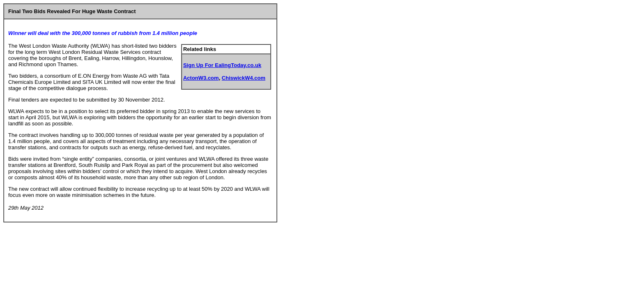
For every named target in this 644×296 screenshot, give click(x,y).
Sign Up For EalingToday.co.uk (222, 65)
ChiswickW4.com (244, 78)
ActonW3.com (201, 78)
